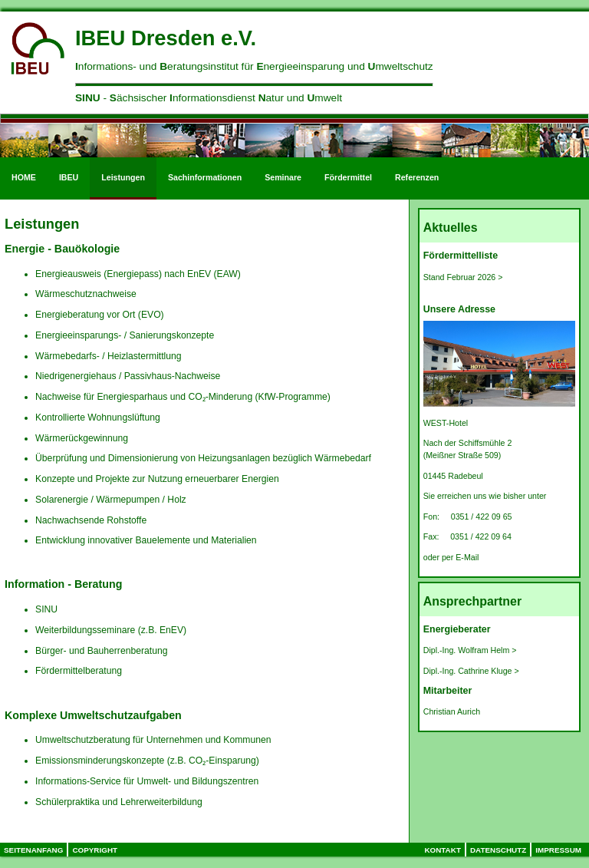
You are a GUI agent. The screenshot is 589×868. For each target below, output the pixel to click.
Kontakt (443, 850)
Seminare (283, 177)
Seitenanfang (33, 850)
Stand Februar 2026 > (463, 277)
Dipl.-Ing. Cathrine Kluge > (471, 671)
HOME (24, 177)
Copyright (95, 850)
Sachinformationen (205, 177)
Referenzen (417, 177)
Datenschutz (498, 850)
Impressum (558, 850)
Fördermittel (348, 177)
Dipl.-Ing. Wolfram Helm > (470, 650)
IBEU (69, 177)
